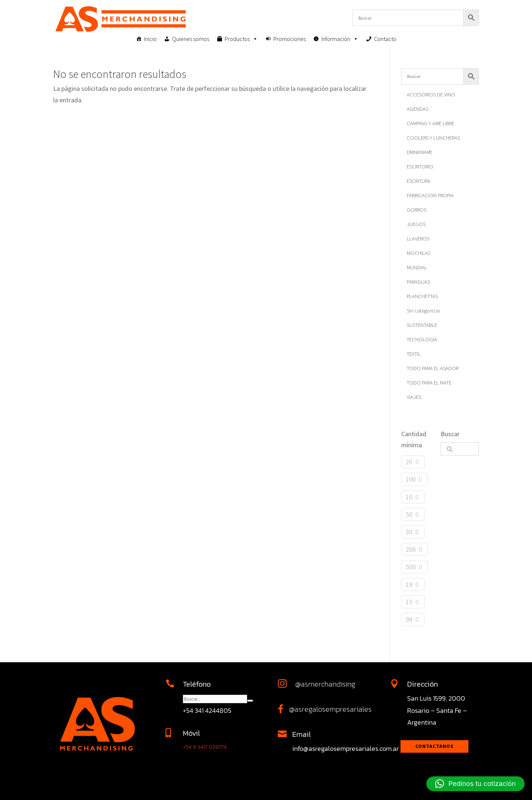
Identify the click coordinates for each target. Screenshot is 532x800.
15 (409, 602)
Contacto (385, 39)
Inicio (150, 39)
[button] (475, 784)
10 (409, 497)
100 (411, 479)
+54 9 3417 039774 (205, 747)
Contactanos (434, 746)
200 (411, 549)
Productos (241, 39)
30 (409, 532)
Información (340, 39)
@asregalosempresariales (330, 709)
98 (409, 619)
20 (409, 462)
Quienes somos (191, 39)
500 (411, 567)
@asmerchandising (325, 684)
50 (409, 514)
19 (409, 584)
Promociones (290, 39)
